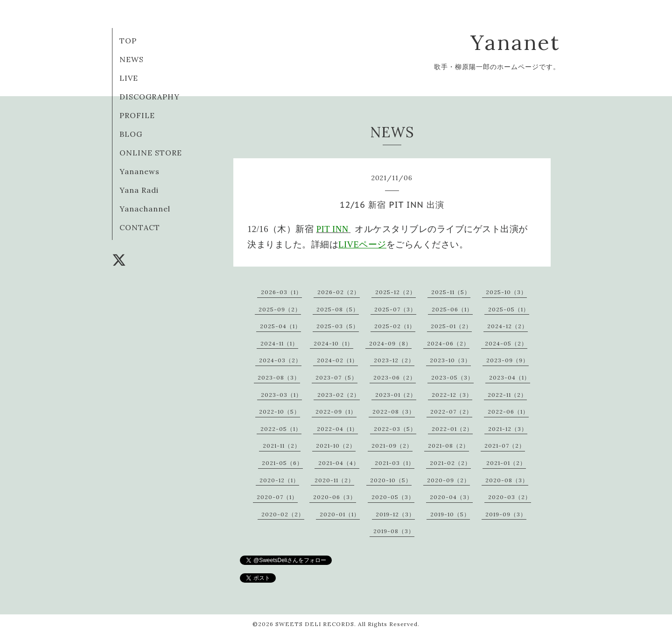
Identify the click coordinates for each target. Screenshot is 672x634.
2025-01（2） (451, 326)
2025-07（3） (395, 309)
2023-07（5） (336, 377)
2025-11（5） (451, 292)
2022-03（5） (395, 429)
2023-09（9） (507, 360)
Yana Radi (139, 190)
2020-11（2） (334, 480)
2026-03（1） (281, 292)
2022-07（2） (451, 412)
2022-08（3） (394, 412)
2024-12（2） (507, 326)
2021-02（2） (450, 463)
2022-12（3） (452, 395)
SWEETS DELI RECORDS (315, 624)
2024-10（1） (333, 343)
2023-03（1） (281, 395)
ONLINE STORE (151, 153)
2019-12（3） (395, 514)
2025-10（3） (506, 292)
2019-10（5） (450, 514)
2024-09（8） (390, 343)
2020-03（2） (510, 497)
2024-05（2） (506, 343)
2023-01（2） (396, 395)
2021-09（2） (392, 446)
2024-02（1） (337, 360)
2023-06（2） (395, 377)
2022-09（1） (336, 412)
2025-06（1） (452, 309)
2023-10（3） (450, 360)
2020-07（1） (277, 497)
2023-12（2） (394, 360)
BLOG (131, 134)
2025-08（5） (338, 309)
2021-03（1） (395, 463)
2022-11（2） (507, 395)
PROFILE (137, 115)
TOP (128, 41)
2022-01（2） (452, 429)
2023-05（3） (452, 377)
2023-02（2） (339, 395)
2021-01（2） (506, 463)
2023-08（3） (279, 377)
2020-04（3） (451, 497)
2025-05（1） (509, 309)
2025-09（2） (280, 309)
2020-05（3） (393, 497)
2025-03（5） (338, 326)
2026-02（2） (339, 292)
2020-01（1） (340, 514)
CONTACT (140, 227)
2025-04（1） (280, 326)
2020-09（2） (448, 480)
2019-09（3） (506, 514)
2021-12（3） (508, 429)
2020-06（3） (335, 497)
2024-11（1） (279, 343)
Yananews (140, 171)
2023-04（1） (510, 377)
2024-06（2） (448, 343)
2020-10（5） (391, 480)
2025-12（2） (395, 292)
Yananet (515, 42)
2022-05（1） (281, 429)
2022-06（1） (508, 412)
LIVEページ (362, 244)
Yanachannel (145, 209)
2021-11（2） (282, 446)
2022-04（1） (337, 429)
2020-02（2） (283, 514)
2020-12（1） (279, 480)
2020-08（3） (507, 480)
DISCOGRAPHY (150, 97)
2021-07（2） (505, 446)
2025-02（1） (395, 326)
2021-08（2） (448, 446)
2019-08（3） (394, 531)
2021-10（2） (336, 446)
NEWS (132, 59)
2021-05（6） (282, 463)
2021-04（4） (339, 463)
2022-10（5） (280, 412)
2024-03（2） (280, 360)
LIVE (129, 78)
